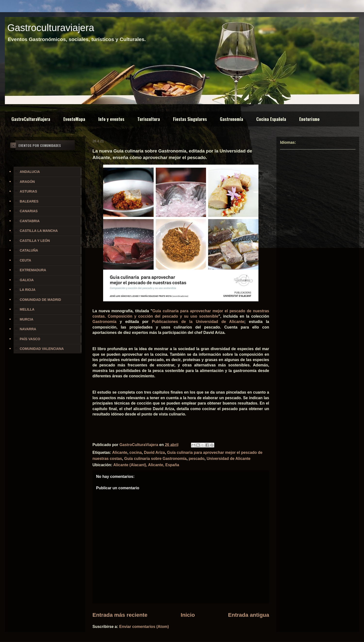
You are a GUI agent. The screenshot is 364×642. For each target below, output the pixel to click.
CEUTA (25, 260)
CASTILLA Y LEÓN (35, 241)
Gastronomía (232, 119)
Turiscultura (149, 119)
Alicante (120, 452)
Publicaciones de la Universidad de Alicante (198, 322)
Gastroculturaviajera (51, 28)
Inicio (188, 615)
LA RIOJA (28, 290)
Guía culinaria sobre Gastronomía (155, 459)
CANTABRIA (30, 221)
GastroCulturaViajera (31, 119)
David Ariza (154, 452)
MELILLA (27, 309)
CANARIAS (29, 211)
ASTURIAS (28, 191)
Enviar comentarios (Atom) (144, 627)
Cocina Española (271, 119)
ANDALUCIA (30, 172)
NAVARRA (28, 329)
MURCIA (26, 319)
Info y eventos (111, 119)
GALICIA (27, 280)
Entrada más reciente (120, 615)
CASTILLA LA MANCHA (39, 231)
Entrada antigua (249, 615)
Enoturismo (309, 119)
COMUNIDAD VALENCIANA (42, 349)
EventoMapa (74, 119)
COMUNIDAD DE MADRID (40, 300)
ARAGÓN (27, 182)
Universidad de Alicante (228, 459)
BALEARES (29, 201)
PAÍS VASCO (30, 339)
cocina (136, 452)
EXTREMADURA (33, 270)
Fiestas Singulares (190, 119)
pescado (197, 459)
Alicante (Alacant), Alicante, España (146, 465)
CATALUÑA (29, 250)
